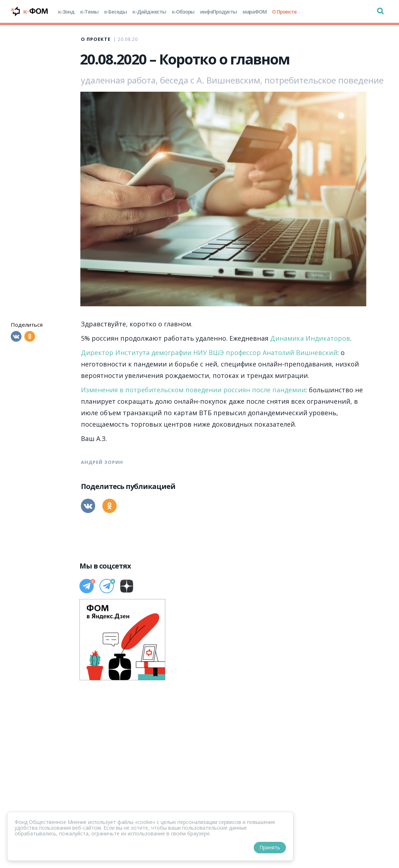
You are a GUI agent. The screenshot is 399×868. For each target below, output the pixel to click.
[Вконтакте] (16, 336)
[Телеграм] (87, 586)
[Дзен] (127, 586)
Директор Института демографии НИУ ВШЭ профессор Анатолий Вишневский (209, 353)
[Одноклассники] (30, 336)
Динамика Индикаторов (310, 338)
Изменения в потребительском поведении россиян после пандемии (193, 390)
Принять (270, 847)
